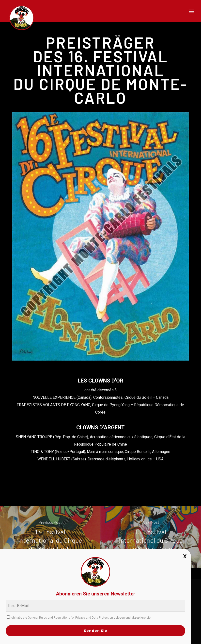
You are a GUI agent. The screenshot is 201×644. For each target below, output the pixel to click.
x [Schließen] (185, 556)
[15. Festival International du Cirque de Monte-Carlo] (151, 537)
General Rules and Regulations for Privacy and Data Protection (70, 618)
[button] (191, 11)
